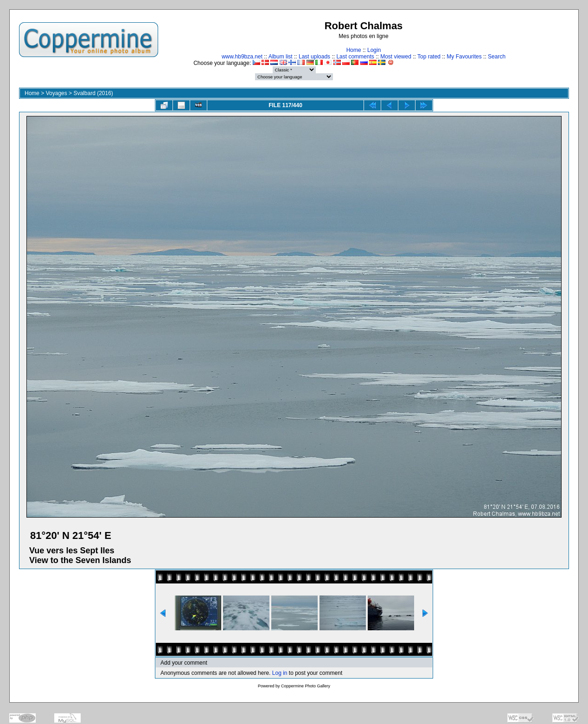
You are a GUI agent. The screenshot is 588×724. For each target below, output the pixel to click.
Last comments (355, 57)
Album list (281, 57)
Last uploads (314, 57)
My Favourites (464, 57)
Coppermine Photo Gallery (306, 686)
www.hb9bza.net (242, 57)
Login (374, 50)
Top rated (429, 57)
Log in (280, 673)
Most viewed (396, 57)
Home (354, 50)
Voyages (57, 93)
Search (497, 57)
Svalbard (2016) (93, 93)
